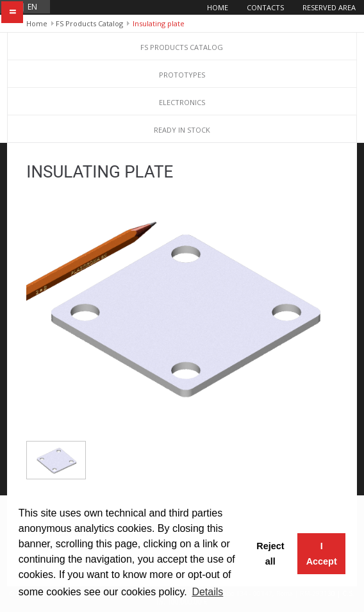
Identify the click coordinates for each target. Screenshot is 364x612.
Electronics (182, 102)
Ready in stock (182, 130)
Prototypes (182, 75)
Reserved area (329, 7)
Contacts (265, 7)
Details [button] (207, 592)
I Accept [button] (322, 554)
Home (218, 7)
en (32, 7)
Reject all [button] (270, 554)
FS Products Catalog (89, 23)
